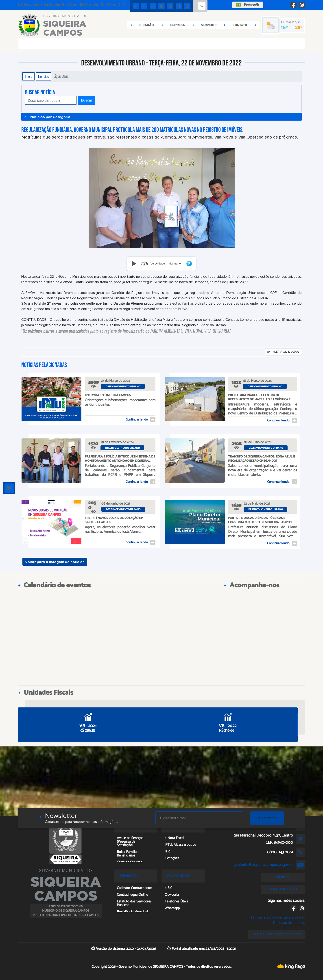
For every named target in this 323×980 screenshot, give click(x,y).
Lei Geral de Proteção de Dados (276, 934)
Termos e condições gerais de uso (278, 917)
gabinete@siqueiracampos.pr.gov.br (263, 865)
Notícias (44, 76)
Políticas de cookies (289, 923)
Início (28, 76)
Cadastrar (267, 818)
